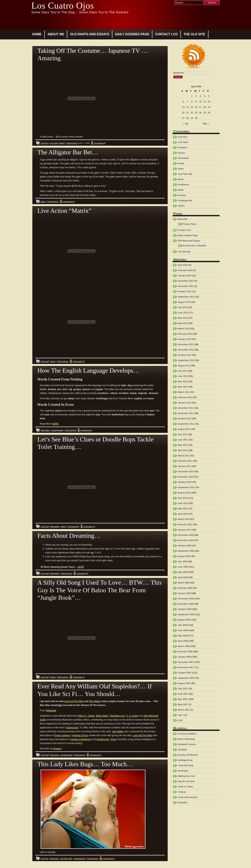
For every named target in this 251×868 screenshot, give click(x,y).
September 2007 (186, 678)
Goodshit (182, 750)
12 (209, 102)
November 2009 (186, 540)
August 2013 (184, 302)
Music (181, 179)
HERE (55, 424)
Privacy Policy (190, 224)
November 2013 (186, 286)
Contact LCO (166, 34)
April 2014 (183, 265)
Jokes (43, 202)
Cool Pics (45, 143)
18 (205, 107)
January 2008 (185, 657)
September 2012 (186, 360)
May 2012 (183, 381)
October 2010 (185, 482)
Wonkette (183, 802)
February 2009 (185, 588)
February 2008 (185, 651)
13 (183, 107)
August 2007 (184, 683)
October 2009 (185, 546)
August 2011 (184, 429)
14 (188, 107)
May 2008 (183, 636)
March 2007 (184, 710)
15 (192, 107)
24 (201, 113)
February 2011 (185, 461)
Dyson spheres (62, 735)
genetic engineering (81, 739)
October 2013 (185, 291)
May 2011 (183, 445)
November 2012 (186, 350)
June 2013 (183, 313)
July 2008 (183, 625)
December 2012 (186, 344)
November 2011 (186, 413)
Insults (181, 163)
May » (206, 124)
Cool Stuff (54, 143)
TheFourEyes (72, 143)
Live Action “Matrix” (64, 211)
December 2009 (186, 535)
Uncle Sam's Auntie (188, 797)
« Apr (186, 124)
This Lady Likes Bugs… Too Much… (85, 764)
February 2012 (185, 397)
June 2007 (183, 694)
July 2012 (183, 371)
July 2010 (183, 498)
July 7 (181, 715)
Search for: (179, 73)
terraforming (103, 739)
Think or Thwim (186, 787)
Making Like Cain (186, 776)
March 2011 (184, 456)
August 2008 (184, 620)
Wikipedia (51, 711)
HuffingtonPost (185, 760)
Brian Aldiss (102, 716)
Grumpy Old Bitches (188, 755)
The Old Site (194, 34)
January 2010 (185, 530)
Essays (181, 153)
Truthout (182, 792)
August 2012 (184, 366)
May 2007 (183, 699)
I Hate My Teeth (186, 765)
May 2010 (183, 509)
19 (209, 107)
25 (205, 113)
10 (201, 102)
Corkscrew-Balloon (187, 734)
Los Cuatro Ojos (63, 6)
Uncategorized (57, 430)
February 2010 (185, 524)
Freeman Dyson (80, 735)
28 (188, 118)
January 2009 (185, 593)
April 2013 (183, 323)
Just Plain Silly (66, 858)
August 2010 (184, 493)
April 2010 (183, 514)
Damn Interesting (186, 739)
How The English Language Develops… (88, 370)
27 (183, 118)
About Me (56, 34)
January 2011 (185, 466)
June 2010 (183, 503)
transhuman (72, 728)
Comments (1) (79, 677)
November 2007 (186, 667)
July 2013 (183, 307)
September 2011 (186, 424)
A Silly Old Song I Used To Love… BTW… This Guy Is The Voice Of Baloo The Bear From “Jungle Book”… (100, 590)
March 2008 (184, 646)
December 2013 (186, 281)
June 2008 (183, 630)
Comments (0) (100, 143)
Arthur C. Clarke (86, 716)
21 (188, 113)
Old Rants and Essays (90, 34)
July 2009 (183, 561)
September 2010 (186, 487)
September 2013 (186, 297)
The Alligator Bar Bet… (68, 152)
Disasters (183, 147)
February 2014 (185, 270)
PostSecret (183, 185)
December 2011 (186, 408)
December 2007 (186, 662)
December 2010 (186, 471)
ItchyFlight (183, 771)
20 (183, 113)
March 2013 (184, 328)
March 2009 (184, 583)
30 (196, 118)
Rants (181, 190)
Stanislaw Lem (117, 716)
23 (196, 113)
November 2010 (186, 477)
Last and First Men (74, 701)
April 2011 (183, 450)
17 (201, 107)
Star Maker (95, 701)
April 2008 (183, 641)
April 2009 (183, 577)
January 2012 (185, 403)
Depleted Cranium (187, 744)
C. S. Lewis (132, 716)
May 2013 (183, 318)
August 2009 (184, 556)
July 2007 (183, 689)
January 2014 (185, 276)
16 (196, 107)
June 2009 (183, 567)
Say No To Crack (186, 781)
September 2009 (186, 551)
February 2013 (185, 334)
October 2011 (185, 419)
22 (192, 113)
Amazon (57, 749)
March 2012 (184, 392)
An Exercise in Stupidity (194, 246)
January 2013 (185, 339)
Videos (62, 143)
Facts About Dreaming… (69, 536)
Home (37, 34)
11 (205, 102)
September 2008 (186, 614)
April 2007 (183, 704)
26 (209, 113)
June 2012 (183, 376)
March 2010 (184, 519)
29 (192, 118)
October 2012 (185, 355)
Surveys (182, 195)
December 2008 (186, 599)
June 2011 (183, 440)
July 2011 (183, 434)
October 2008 (185, 609)
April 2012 (183, 387)
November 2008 (186, 604)
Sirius (113, 739)
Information (45, 430)
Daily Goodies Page (132, 34)
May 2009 (183, 572)
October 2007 (185, 673)
